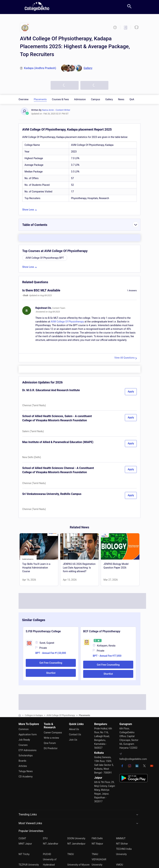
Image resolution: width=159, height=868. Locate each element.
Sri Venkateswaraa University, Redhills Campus (52, 494)
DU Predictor (51, 748)
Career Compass (53, 733)
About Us (74, 729)
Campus (96, 99)
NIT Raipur (97, 844)
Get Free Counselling (51, 663)
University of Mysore (78, 865)
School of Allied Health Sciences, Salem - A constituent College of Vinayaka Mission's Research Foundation (57, 418)
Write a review (51, 738)
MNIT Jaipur (25, 844)
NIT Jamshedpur (76, 844)
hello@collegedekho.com (133, 759)
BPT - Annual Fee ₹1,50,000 (51, 653)
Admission (80, 99)
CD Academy (26, 777)
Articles (23, 766)
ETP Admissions (27, 750)
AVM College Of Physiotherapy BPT (45, 258)
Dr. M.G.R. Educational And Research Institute (51, 390)
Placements (40, 99)
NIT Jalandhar (51, 844)
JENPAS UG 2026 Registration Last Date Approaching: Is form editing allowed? (79, 568)
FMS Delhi (97, 838)
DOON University (76, 838)
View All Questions (125, 358)
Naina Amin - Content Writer (56, 110)
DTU (45, 838)
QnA (132, 99)
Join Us (73, 740)
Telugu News (26, 771)
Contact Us (75, 734)
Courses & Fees (61, 99)
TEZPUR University (29, 865)
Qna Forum (50, 743)
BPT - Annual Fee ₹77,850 (107, 656)
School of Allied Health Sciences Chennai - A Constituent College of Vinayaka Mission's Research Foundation (58, 470)
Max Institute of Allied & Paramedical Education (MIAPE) (58, 442)
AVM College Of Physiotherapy (67, 322)
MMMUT (121, 838)
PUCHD (47, 854)
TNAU (95, 854)
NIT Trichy (24, 854)
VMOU (120, 865)
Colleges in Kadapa (34, 715)
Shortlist (51, 673)
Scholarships (26, 755)
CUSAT (22, 838)
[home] (37, 6)
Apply (131, 392)
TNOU (70, 854)
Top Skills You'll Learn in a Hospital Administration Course (36, 568)
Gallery (109, 99)
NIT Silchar (122, 844)
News (121, 99)
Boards (22, 761)
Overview (24, 99)
